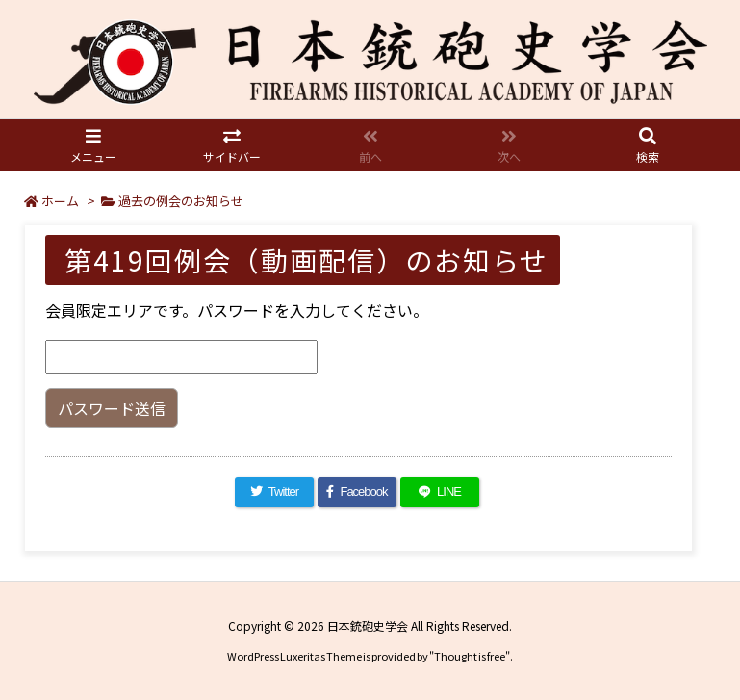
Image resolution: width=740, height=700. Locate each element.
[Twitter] (274, 492)
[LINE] (440, 492)
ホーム (60, 201)
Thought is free (470, 656)
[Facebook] (357, 492)
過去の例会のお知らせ (181, 201)
